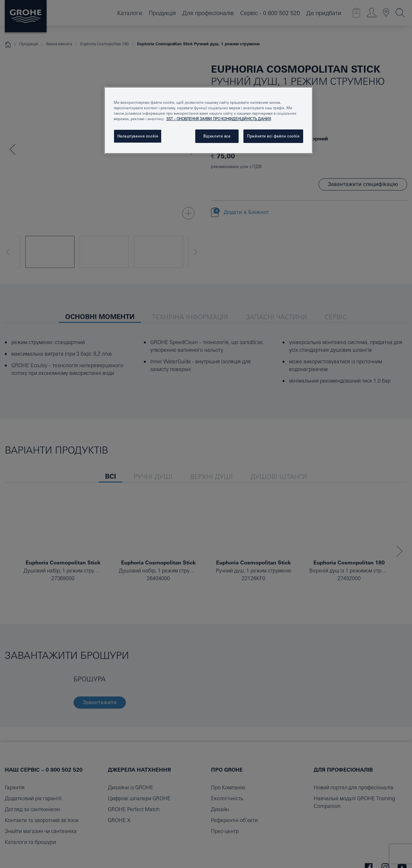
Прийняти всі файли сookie (273, 136)
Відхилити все (217, 136)
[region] (208, 120)
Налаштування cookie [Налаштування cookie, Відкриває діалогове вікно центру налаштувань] (138, 136)
